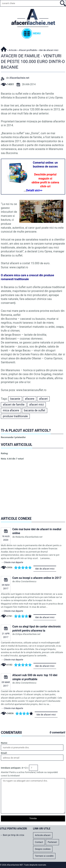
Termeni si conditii (44, 856)
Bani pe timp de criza (13, 835)
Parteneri (52, 842)
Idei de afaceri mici (45, 569)
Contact (39, 842)
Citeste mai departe (13, 562)
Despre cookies (43, 849)
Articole (13, 50)
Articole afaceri (43, 835)
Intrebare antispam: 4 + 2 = (15, 768)
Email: (4, 753)
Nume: (4, 743)
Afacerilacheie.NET (4, 49)
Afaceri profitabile (28, 50)
